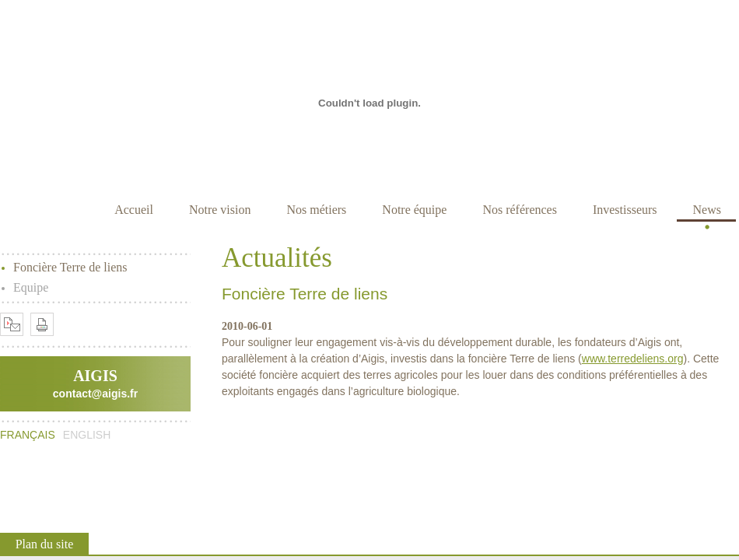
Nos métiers (316, 210)
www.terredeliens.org (633, 359)
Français (28, 435)
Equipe (31, 287)
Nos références (520, 210)
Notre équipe (414, 210)
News (707, 210)
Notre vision (220, 210)
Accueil (134, 210)
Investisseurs (625, 210)
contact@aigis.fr (95, 394)
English (87, 435)
